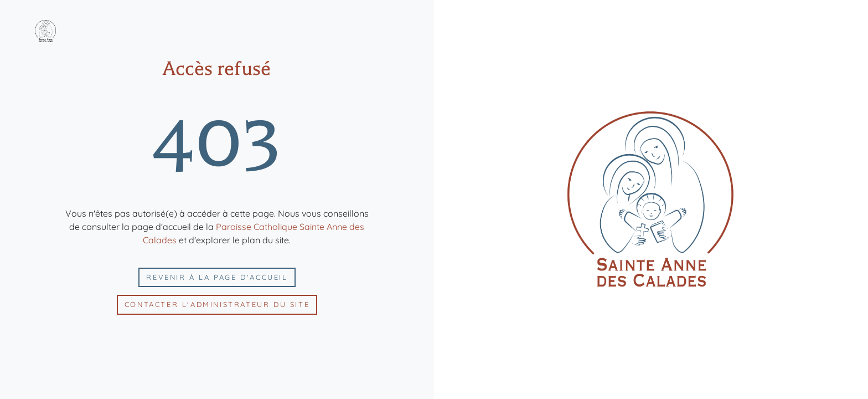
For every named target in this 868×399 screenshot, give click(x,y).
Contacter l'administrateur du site (217, 304)
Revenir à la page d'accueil (217, 277)
